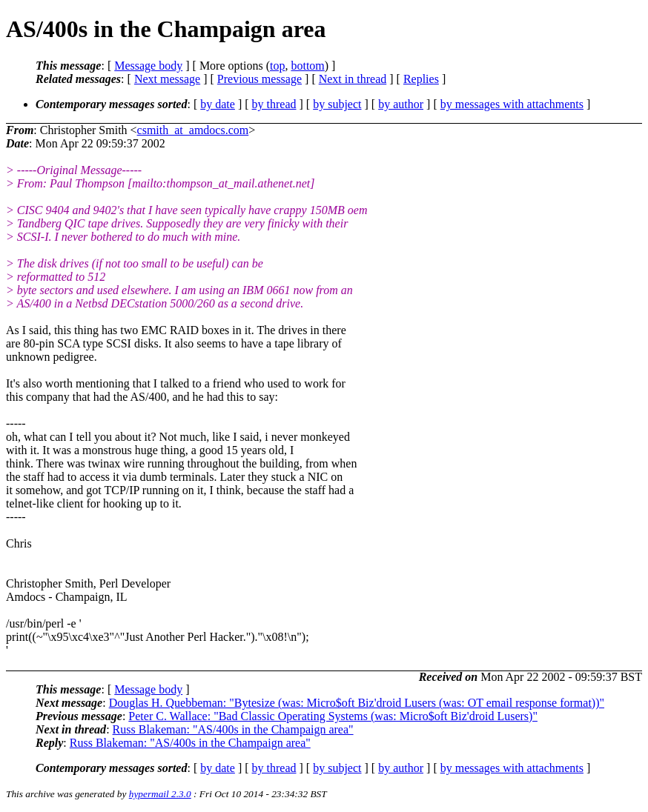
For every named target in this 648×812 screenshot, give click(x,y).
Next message (167, 79)
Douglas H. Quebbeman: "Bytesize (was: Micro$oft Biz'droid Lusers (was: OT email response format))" (357, 703)
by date (218, 104)
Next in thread (353, 79)
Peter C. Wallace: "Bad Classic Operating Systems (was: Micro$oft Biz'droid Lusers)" (333, 716)
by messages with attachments (512, 104)
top (277, 66)
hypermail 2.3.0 (160, 794)
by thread (274, 104)
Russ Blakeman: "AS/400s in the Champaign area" (233, 729)
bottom (307, 66)
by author (401, 104)
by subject (337, 104)
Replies (421, 79)
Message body (148, 66)
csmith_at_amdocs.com (193, 130)
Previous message (259, 79)
